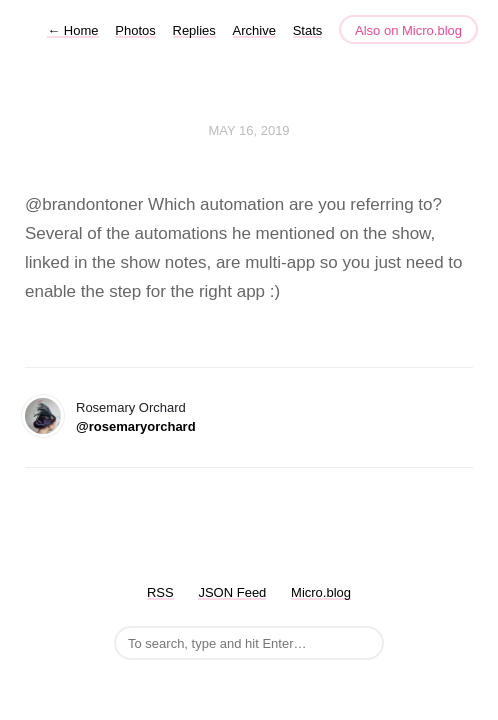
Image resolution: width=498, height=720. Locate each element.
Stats (308, 30)
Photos (135, 30)
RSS (160, 592)
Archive (254, 30)
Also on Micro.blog (408, 30)
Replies (194, 30)
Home (72, 30)
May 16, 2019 (248, 130)
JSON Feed (232, 592)
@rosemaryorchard (136, 426)
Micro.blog (321, 592)
